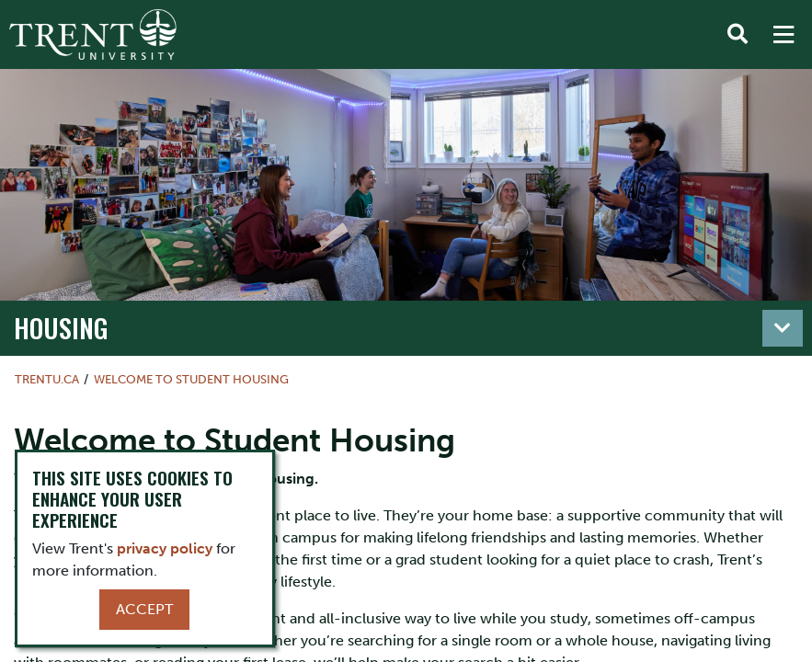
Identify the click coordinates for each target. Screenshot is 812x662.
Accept (144, 609)
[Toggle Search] (738, 35)
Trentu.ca (47, 379)
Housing (61, 327)
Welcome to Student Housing (191, 379)
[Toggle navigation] (783, 328)
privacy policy (165, 548)
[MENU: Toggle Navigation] (783, 35)
